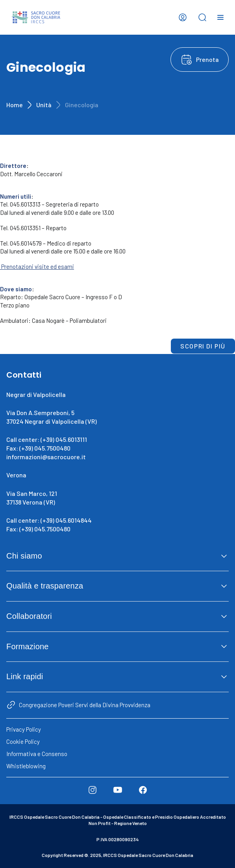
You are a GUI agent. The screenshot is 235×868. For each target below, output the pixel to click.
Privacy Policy (24, 729)
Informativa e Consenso (37, 754)
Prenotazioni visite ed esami (37, 266)
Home (15, 105)
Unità (44, 105)
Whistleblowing (26, 766)
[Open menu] (220, 17)
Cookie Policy (23, 741)
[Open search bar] (202, 17)
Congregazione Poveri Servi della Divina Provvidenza (85, 705)
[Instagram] (93, 790)
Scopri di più (203, 346)
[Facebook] (143, 790)
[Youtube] (118, 790)
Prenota (207, 59)
